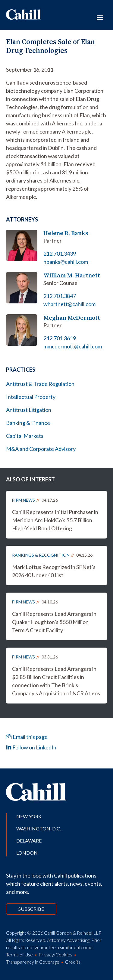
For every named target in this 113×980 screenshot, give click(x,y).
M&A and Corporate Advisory (41, 449)
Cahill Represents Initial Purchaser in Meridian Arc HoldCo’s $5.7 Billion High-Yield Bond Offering (55, 520)
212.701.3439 (60, 254)
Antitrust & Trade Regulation (40, 384)
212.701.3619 (60, 338)
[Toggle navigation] (100, 17)
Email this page (27, 737)
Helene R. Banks (66, 233)
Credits (73, 962)
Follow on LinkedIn (31, 747)
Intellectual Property (31, 397)
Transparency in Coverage (33, 962)
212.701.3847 (60, 296)
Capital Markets (25, 436)
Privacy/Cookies (55, 954)
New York (29, 816)
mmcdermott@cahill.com (73, 346)
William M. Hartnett (72, 275)
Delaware (29, 841)
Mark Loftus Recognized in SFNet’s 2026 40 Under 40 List (54, 571)
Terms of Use (19, 954)
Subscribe (31, 909)
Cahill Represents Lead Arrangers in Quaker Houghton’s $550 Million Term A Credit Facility (54, 622)
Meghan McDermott (72, 318)
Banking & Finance (28, 423)
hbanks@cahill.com (66, 262)
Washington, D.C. (39, 828)
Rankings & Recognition (41, 555)
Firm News (24, 500)
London (27, 853)
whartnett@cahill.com (69, 304)
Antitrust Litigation (29, 410)
